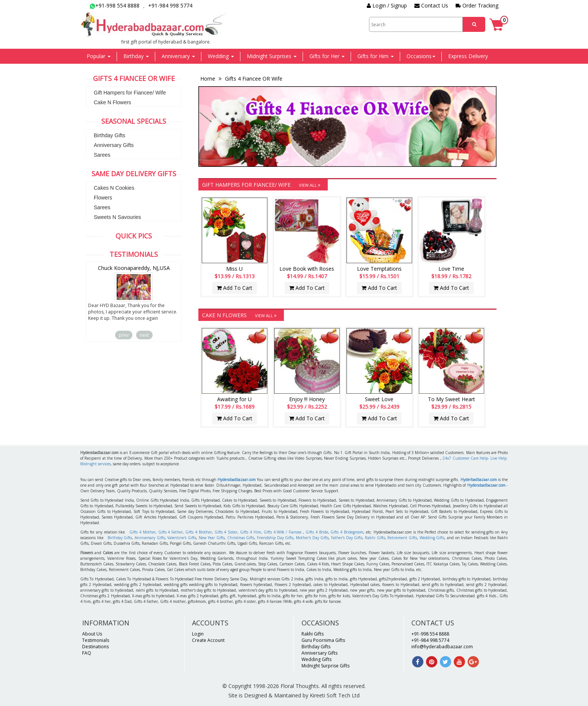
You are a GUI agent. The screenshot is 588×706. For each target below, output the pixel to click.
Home (208, 79)
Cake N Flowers (112, 102)
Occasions (421, 56)
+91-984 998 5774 (170, 5)
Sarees (102, 155)
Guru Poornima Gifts (323, 640)
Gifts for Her (327, 56)
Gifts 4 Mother (142, 532)
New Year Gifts (212, 538)
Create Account (208, 640)
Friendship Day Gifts (275, 538)
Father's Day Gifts (347, 538)
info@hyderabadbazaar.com (442, 647)
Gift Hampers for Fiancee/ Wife (130, 93)
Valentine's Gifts (182, 538)
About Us (92, 634)
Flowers (103, 198)
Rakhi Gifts (375, 538)
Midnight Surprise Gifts (325, 666)
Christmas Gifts (241, 538)
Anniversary (178, 56)
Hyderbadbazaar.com (479, 480)
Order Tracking (477, 5)
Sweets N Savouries (117, 217)
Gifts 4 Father (171, 532)
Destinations (95, 647)
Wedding (221, 56)
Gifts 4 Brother (199, 532)
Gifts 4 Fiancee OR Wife (253, 79)
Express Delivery (468, 56)
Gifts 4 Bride (317, 532)
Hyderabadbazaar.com (237, 480)
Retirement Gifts (402, 538)
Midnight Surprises (272, 56)
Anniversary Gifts (114, 145)
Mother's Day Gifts (312, 538)
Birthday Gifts (109, 135)
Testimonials (96, 640)
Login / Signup (387, 5)
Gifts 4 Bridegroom (347, 532)
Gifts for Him (376, 56)
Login (198, 634)
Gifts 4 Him (250, 532)
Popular (99, 56)
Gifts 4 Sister (226, 532)
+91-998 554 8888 (115, 5)
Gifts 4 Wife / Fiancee (283, 532)
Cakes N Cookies (114, 188)
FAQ (87, 653)
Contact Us (431, 5)
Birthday (136, 56)
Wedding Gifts (432, 538)
